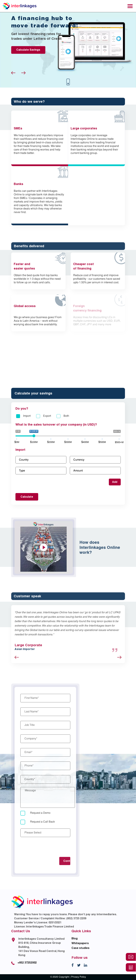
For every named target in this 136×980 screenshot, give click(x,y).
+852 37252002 (27, 963)
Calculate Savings (28, 50)
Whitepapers (80, 943)
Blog (75, 938)
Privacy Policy (79, 977)
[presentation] (46, 847)
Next (24, 73)
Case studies (80, 948)
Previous (13, 73)
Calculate (27, 497)
